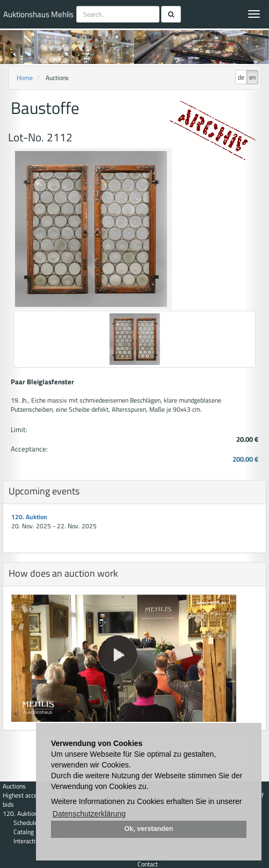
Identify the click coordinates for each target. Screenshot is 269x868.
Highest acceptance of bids (32, 800)
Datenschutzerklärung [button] (89, 814)
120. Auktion (29, 517)
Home (25, 78)
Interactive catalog (38, 841)
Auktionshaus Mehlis (38, 14)
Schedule (26, 823)
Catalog (24, 832)
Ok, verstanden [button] (149, 829)
